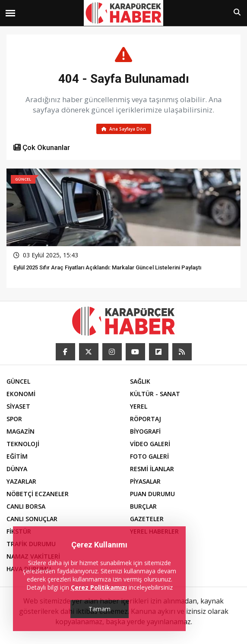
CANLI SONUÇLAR (32, 519)
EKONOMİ (21, 394)
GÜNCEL (18, 381)
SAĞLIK (140, 381)
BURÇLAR (143, 506)
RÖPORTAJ (146, 419)
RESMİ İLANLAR (152, 469)
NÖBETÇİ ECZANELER (38, 494)
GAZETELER (147, 519)
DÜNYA (17, 469)
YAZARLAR (21, 481)
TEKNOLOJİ (23, 444)
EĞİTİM (17, 456)
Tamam (100, 609)
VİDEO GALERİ (150, 444)
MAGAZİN (21, 431)
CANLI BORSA (26, 506)
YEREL (139, 406)
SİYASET (18, 406)
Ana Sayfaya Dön (124, 129)
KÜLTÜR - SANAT (155, 394)
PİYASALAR (145, 481)
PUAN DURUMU (152, 494)
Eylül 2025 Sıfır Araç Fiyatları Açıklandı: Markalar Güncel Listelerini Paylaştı (107, 267)
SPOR (14, 419)
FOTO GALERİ (149, 456)
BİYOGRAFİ (145, 431)
